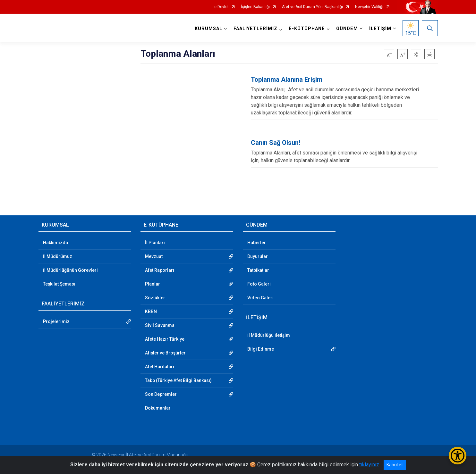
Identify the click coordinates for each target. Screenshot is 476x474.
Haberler (257, 243)
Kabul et (395, 465)
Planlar (153, 284)
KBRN (151, 312)
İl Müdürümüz (58, 256)
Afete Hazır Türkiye (165, 339)
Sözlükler (155, 298)
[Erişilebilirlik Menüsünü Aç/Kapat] (458, 456)
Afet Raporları (160, 270)
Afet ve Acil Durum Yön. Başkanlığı (312, 7)
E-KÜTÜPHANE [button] (307, 29)
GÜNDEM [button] (347, 29)
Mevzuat (154, 256)
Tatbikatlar (258, 270)
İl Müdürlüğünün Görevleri (70, 270)
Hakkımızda (55, 243)
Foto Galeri (259, 284)
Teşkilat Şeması (59, 284)
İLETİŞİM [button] (380, 29)
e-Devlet (221, 7)
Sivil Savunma (160, 325)
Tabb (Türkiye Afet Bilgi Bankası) (178, 380)
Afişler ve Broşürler (165, 353)
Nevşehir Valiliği (369, 7)
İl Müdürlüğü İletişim (269, 335)
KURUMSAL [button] (208, 29)
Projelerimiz (56, 321)
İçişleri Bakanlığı (255, 7)
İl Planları (155, 243)
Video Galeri (260, 298)
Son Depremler (161, 394)
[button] (416, 54)
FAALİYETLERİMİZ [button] (255, 29)
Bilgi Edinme (261, 349)
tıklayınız (369, 465)
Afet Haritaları (160, 367)
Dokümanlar (158, 408)
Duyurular (258, 256)
